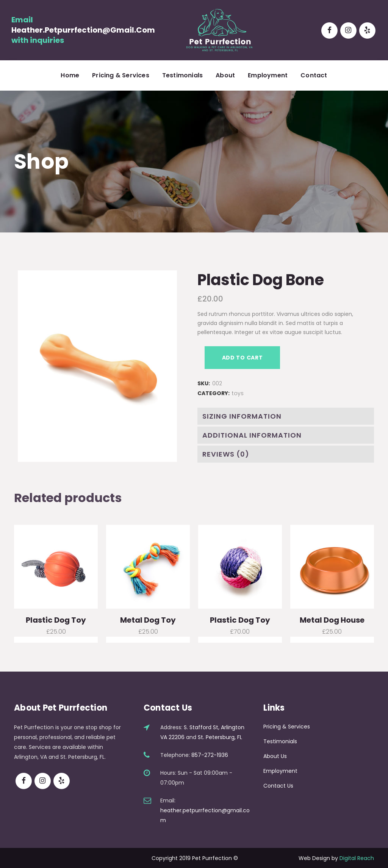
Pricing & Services (287, 727)
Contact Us (278, 786)
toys (238, 393)
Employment (280, 771)
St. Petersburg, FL (220, 737)
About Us (275, 756)
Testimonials (280, 741)
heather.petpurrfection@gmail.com (83, 30)
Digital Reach (357, 858)
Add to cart (242, 358)
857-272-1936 (210, 755)
